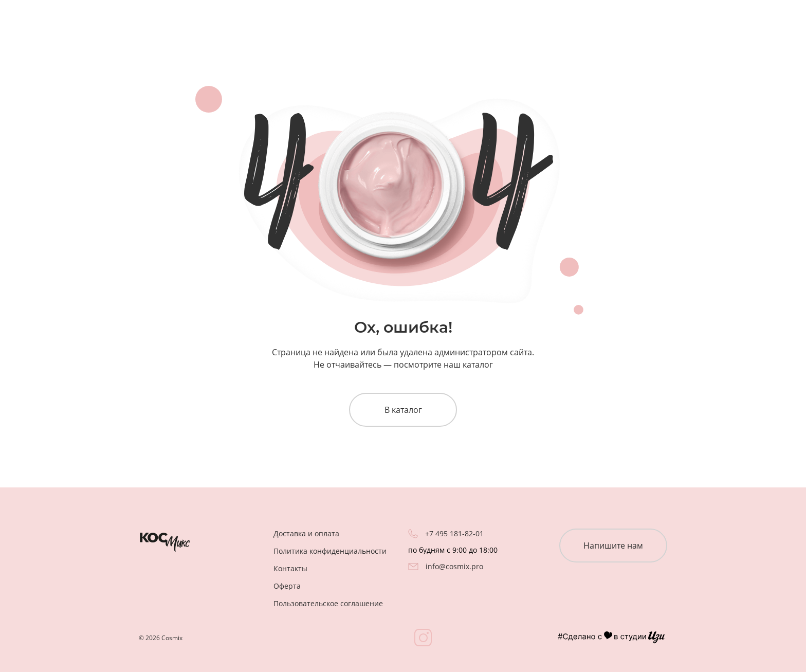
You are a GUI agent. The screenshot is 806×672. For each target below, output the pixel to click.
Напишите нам (613, 546)
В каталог (403, 410)
